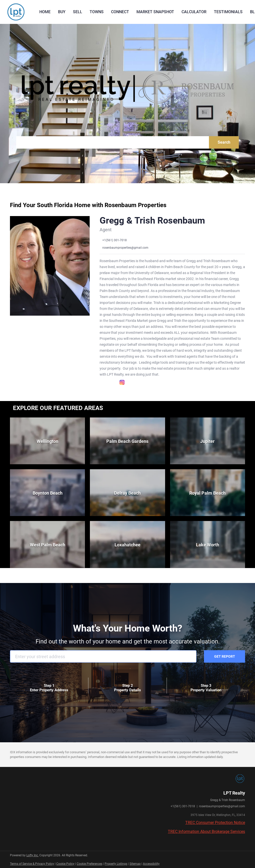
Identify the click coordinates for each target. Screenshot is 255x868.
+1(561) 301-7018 (183, 806)
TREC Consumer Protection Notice (215, 823)
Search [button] (224, 142)
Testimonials (228, 12)
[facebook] (102, 382)
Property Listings (116, 864)
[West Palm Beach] (47, 544)
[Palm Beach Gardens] (127, 441)
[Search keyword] (113, 142)
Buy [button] (62, 12)
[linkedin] (112, 382)
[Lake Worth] (208, 544)
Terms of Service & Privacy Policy (32, 864)
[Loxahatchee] (127, 544)
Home (45, 12)
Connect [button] (120, 12)
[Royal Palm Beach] (208, 493)
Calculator (194, 12)
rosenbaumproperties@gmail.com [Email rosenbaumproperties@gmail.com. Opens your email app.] (222, 806)
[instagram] (122, 382)
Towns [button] (97, 12)
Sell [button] (78, 12)
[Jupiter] (208, 441)
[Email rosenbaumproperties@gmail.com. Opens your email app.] (124, 248)
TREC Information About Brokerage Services (206, 832)
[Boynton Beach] (47, 493)
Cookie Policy (65, 864)
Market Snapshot (155, 12)
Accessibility (151, 864)
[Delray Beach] (127, 493)
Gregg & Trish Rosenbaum (152, 221)
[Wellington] (47, 441)
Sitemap (135, 864)
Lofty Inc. (32, 855)
